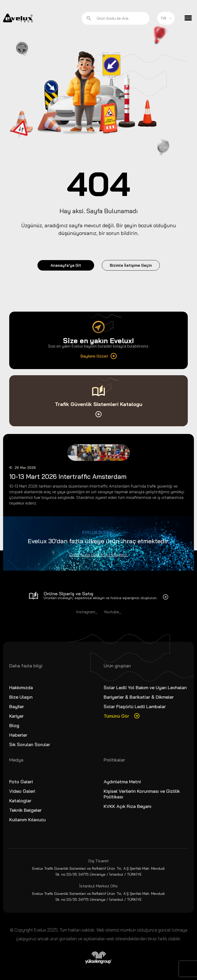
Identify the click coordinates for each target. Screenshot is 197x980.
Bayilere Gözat (98, 356)
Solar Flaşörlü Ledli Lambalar (135, 706)
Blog (14, 725)
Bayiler (17, 706)
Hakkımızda (21, 687)
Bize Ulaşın (21, 697)
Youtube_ (112, 612)
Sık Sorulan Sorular (30, 744)
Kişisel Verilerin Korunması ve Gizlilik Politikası (142, 794)
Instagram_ (87, 612)
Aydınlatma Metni (122, 782)
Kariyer (16, 716)
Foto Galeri (21, 782)
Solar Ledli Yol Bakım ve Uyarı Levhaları (145, 687)
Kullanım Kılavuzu (27, 820)
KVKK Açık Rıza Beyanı (127, 806)
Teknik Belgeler (25, 810)
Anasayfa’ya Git (66, 265)
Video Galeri (22, 791)
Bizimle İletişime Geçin (131, 265)
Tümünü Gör (116, 716)
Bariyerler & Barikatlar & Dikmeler (139, 697)
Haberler (18, 735)
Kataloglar (20, 801)
